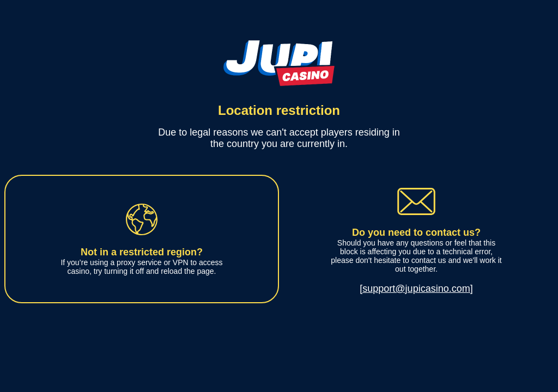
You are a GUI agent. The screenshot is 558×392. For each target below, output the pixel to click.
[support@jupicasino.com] (416, 289)
